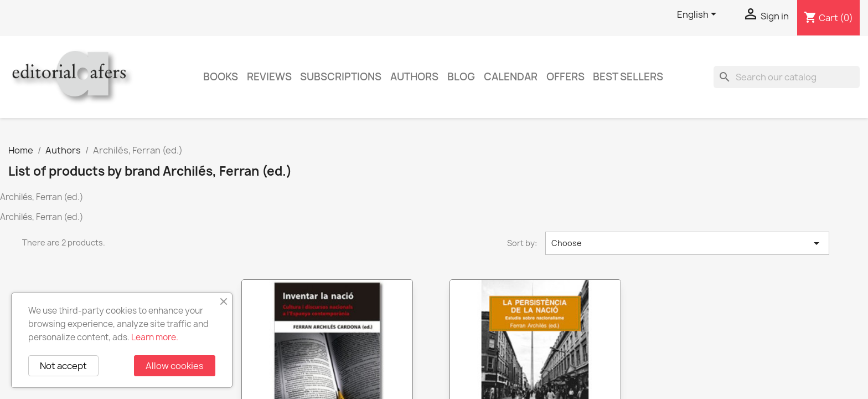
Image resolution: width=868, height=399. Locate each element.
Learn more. (155, 337)
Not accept (63, 366)
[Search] (787, 77)
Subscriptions (341, 77)
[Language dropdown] (699, 15)
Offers (565, 77)
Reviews (269, 77)
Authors (414, 77)
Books (221, 77)
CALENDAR (511, 77)
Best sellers (628, 77)
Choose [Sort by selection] (687, 243)
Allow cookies (175, 366)
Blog (461, 77)
